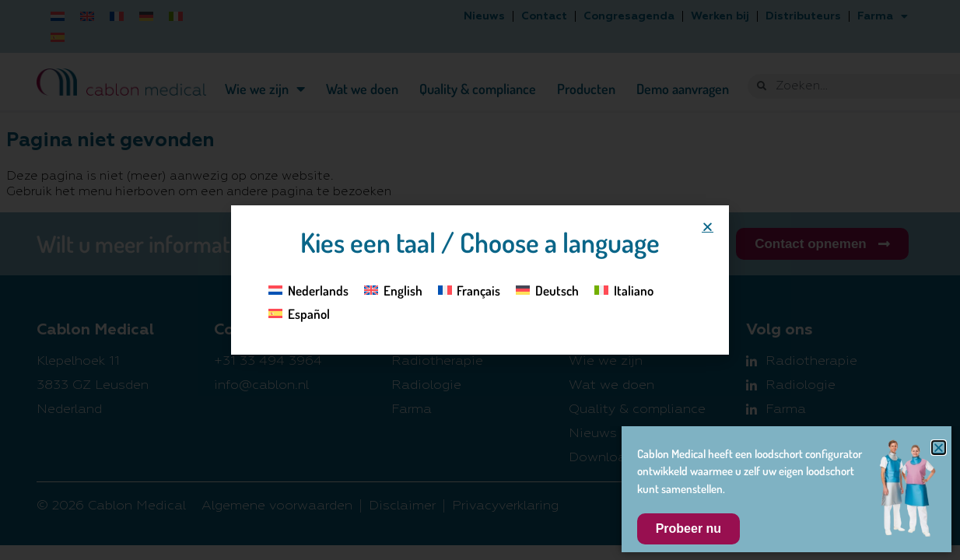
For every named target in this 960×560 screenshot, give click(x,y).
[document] (480, 280)
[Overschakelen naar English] (393, 289)
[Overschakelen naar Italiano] (624, 289)
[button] (708, 227)
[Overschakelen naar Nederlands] (308, 289)
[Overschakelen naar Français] (469, 289)
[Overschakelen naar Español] (299, 313)
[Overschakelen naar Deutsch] (547, 289)
